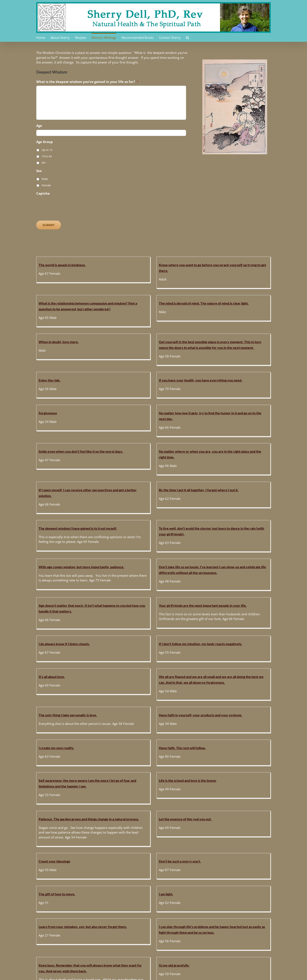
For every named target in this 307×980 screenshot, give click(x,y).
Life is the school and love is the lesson (129, 628)
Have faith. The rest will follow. (241, 585)
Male (45, 179)
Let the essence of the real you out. (244, 629)
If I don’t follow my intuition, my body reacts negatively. (142, 534)
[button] (187, 37)
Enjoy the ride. (167, 322)
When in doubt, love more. (59, 321)
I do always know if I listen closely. (64, 534)
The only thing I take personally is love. (68, 585)
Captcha (43, 193)
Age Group (45, 142)
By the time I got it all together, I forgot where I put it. (140, 422)
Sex (39, 171)
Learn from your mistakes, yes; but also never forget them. (83, 730)
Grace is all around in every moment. (245, 806)
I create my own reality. (174, 585)
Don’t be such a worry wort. (121, 697)
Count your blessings (54, 697)
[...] (204, 755)
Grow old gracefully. (233, 731)
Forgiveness (48, 377)
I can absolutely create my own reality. (185, 913)
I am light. (225, 698)
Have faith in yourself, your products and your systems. (142, 585)
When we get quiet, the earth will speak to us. (135, 868)
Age (39, 126)
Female (46, 185)
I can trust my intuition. (118, 804)
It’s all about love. (169, 535)
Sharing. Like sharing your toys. (179, 806)
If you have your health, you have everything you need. (259, 322)
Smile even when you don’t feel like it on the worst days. (198, 378)
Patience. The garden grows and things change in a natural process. (206, 629)
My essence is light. (232, 868)
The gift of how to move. (174, 698)
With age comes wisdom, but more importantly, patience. (81, 476)
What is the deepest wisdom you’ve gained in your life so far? (87, 82)
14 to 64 (47, 156)
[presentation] (69, 206)
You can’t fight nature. (117, 912)
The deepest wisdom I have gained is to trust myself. (195, 423)
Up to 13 (47, 150)
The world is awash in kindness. (62, 265)
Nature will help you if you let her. (64, 804)
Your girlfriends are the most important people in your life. (262, 477)
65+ (44, 163)
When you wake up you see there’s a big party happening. (82, 868)
